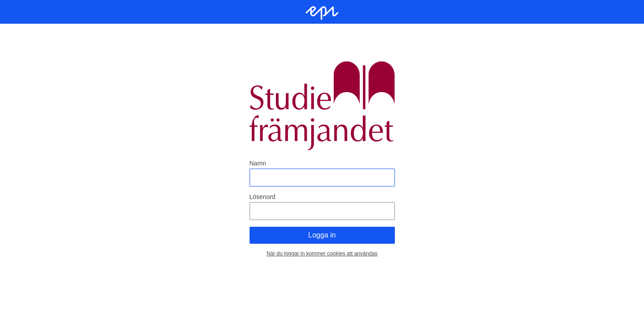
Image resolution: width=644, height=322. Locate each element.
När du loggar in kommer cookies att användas (322, 254)
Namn (258, 163)
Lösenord (263, 197)
